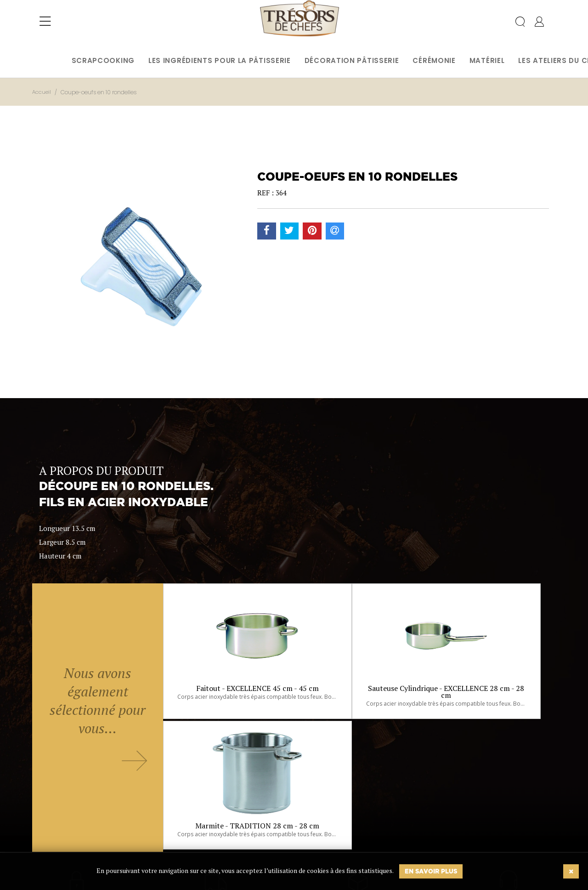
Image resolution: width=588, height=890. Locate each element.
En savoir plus (431, 871)
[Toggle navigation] (45, 25)
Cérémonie (434, 60)
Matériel (487, 60)
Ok (271, 839)
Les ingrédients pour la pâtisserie (220, 60)
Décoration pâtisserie (352, 60)
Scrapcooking (103, 60)
